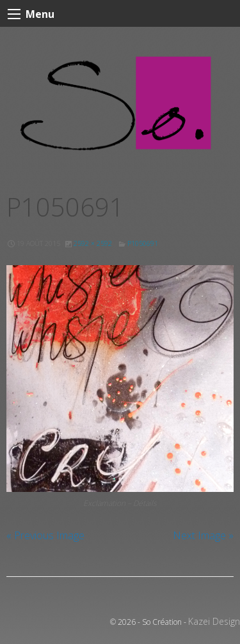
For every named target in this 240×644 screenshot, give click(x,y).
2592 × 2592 (93, 243)
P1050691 (143, 243)
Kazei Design (214, 621)
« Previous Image (45, 535)
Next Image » (203, 535)
